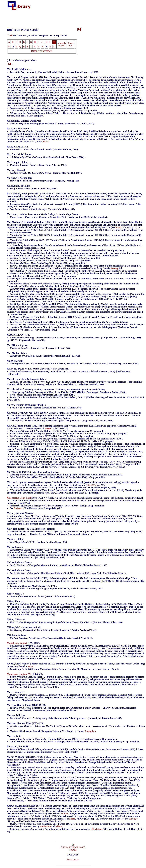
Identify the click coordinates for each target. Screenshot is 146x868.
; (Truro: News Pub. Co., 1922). (38, 165)
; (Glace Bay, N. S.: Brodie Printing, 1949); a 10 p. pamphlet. (59, 217)
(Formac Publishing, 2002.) (34, 189)
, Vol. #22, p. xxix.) (76, 244)
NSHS (46, 142)
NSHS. (119, 227)
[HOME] (73, 850)
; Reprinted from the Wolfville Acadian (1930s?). (53, 630)
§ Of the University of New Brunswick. (38, 369)
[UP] (73, 845)
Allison (59, 826)
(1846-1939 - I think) (24, 627)
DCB (30, 666)
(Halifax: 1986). (46, 408)
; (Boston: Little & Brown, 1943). (43, 596)
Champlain (90, 731)
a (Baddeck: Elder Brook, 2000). (47, 157)
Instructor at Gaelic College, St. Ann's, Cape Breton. (43, 214)
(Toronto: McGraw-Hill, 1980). (46, 173)
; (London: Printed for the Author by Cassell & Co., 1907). (52, 124)
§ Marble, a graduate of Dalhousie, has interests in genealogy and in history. (76, 392)
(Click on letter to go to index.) (22, 60)
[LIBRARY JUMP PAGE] (73, 848)
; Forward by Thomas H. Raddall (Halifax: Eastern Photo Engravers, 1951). (54, 72)
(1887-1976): (76, 726)
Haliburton (45, 826)
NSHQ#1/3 (92, 485)
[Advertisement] (59, 17)
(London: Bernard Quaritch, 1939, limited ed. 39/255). (51, 801)
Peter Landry (73, 860)
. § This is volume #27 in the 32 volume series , (61, 268)
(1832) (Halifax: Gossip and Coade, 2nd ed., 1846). (62, 421)
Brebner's (19, 508)
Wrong (114, 268)
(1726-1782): (23, 643)
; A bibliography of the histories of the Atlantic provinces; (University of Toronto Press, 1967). (66, 718)
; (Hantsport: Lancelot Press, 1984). (51, 638)
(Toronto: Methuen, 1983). (44, 149)
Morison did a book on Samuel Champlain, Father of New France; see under (47, 731)
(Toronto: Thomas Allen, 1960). (67, 622)
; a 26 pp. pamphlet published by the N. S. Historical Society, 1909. (56, 589)
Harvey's (133, 819)
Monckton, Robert (17, 643)
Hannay (65, 814)
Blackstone (97, 829)
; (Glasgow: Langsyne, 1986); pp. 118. (45, 181)
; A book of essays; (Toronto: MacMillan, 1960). (43, 209)
